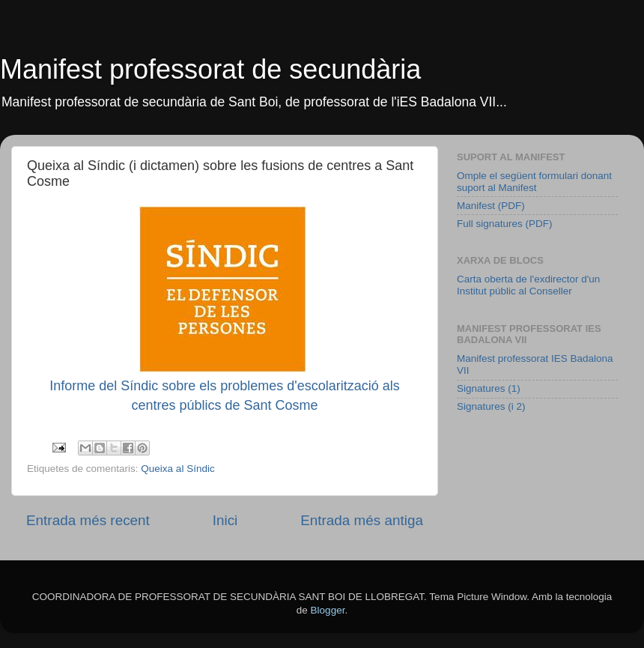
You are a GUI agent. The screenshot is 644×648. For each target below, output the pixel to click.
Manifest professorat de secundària (210, 69)
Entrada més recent (88, 520)
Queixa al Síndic (177, 469)
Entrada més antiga (362, 520)
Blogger (328, 610)
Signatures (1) (489, 388)
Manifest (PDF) (491, 206)
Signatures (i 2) (491, 406)
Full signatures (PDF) (505, 224)
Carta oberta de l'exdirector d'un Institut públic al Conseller (528, 285)
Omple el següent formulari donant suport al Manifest (534, 182)
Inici (225, 520)
